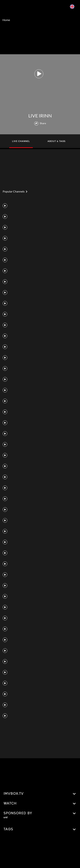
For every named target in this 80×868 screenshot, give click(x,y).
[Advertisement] (40, 39)
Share (40, 123)
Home (6, 20)
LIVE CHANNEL (21, 141)
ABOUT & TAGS (56, 141)
